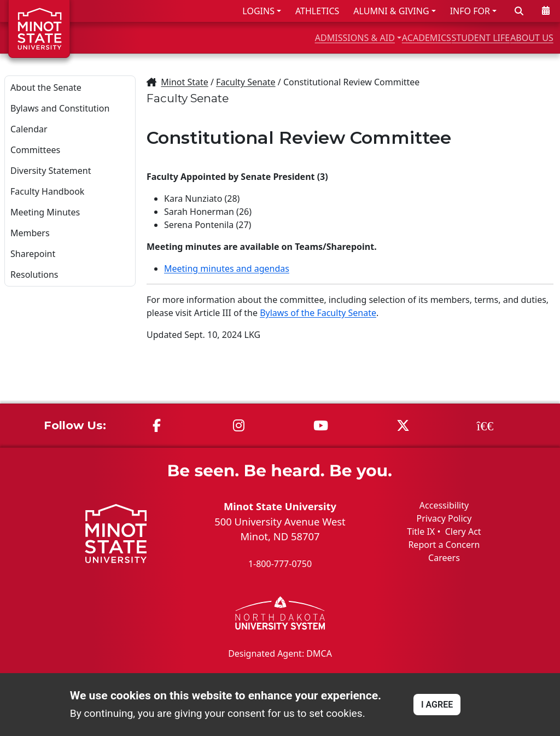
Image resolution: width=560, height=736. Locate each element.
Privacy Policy (444, 518)
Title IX (421, 531)
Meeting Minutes (45, 212)
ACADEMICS (367, 37)
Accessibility (444, 505)
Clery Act (463, 531)
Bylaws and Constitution (60, 108)
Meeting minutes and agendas (227, 268)
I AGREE (437, 705)
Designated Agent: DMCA (280, 653)
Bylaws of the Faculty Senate (318, 313)
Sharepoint (33, 254)
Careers (444, 558)
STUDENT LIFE (447, 37)
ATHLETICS (317, 11)
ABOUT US (522, 37)
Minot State (184, 82)
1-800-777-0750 (280, 564)
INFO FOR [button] (470, 11)
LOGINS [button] (258, 11)
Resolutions (34, 274)
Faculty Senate (246, 82)
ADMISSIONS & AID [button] (267, 37)
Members (30, 233)
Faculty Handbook (47, 191)
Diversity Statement (51, 171)
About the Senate (46, 87)
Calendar (29, 129)
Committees (35, 150)
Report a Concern (444, 545)
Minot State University (280, 506)
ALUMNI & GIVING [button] (391, 11)
